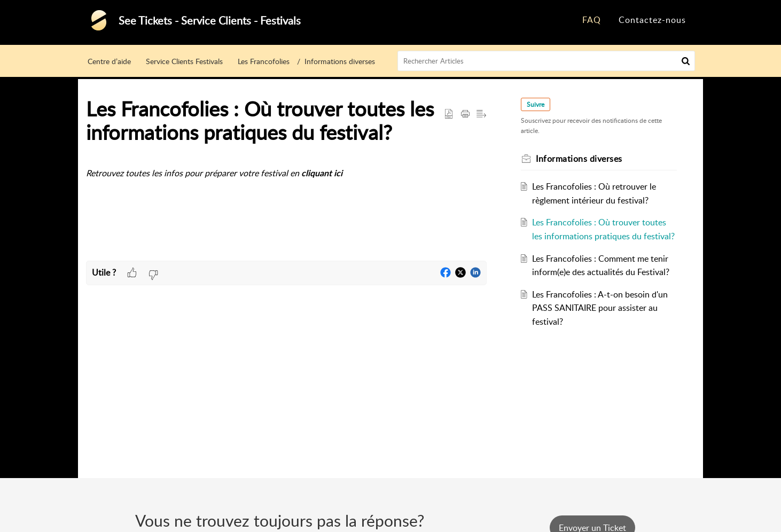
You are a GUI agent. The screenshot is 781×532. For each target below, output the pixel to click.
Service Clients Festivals (184, 61)
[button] (686, 61)
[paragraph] (286, 174)
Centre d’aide (109, 61)
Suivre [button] (536, 104)
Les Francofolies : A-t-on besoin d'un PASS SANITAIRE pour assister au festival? (600, 308)
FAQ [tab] (592, 20)
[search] (546, 61)
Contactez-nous (652, 20)
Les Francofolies (264, 61)
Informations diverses (340, 61)
